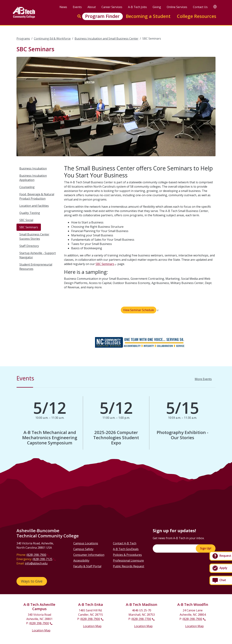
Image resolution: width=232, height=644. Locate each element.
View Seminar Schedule (139, 310)
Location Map (41, 630)
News (63, 7)
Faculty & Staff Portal (87, 566)
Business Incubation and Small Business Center (106, 39)
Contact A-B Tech (125, 543)
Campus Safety (83, 549)
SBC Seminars (29, 227)
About (92, 7)
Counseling (27, 187)
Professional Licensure (128, 560)
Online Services (177, 7)
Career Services (112, 7)
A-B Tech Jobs (137, 7)
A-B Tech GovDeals (126, 549)
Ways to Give (32, 581)
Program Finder (102, 16)
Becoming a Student (148, 16)
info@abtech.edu (36, 563)
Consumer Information (89, 555)
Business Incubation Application (33, 178)
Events (77, 7)
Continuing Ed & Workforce (52, 39)
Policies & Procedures (127, 555)
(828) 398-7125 (42, 559)
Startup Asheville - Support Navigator (38, 255)
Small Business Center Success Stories (34, 237)
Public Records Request (129, 566)
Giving (157, 7)
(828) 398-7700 (141, 619)
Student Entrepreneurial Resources (36, 267)
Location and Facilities (34, 206)
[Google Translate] (215, 7)
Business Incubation (33, 168)
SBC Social (26, 220)
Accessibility (81, 560)
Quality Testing (30, 213)
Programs (23, 39)
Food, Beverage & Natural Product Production (37, 196)
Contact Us (200, 7)
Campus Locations (86, 543)
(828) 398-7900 (36, 555)
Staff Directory (29, 246)
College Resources (197, 16)
